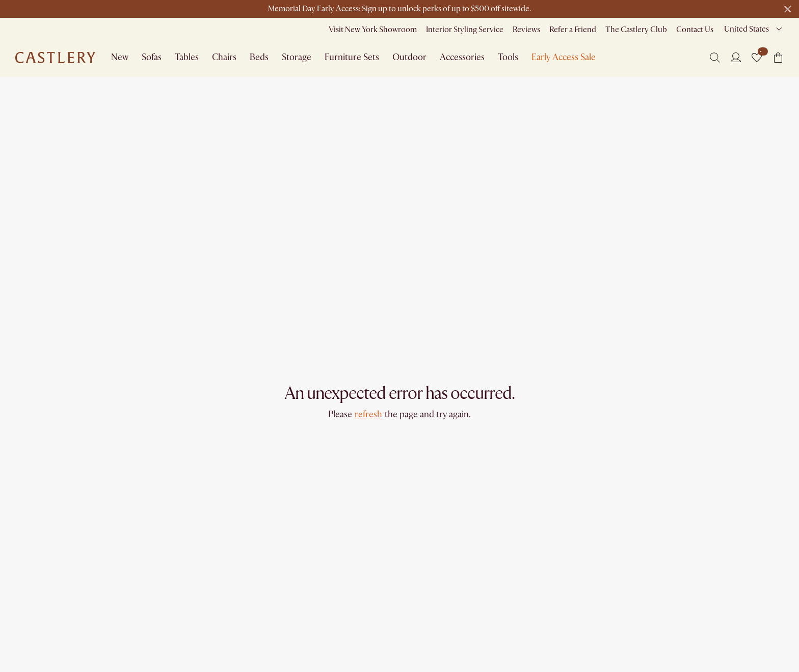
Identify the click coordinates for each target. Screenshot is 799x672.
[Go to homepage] (55, 58)
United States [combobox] (747, 29)
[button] (757, 58)
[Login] (736, 57)
